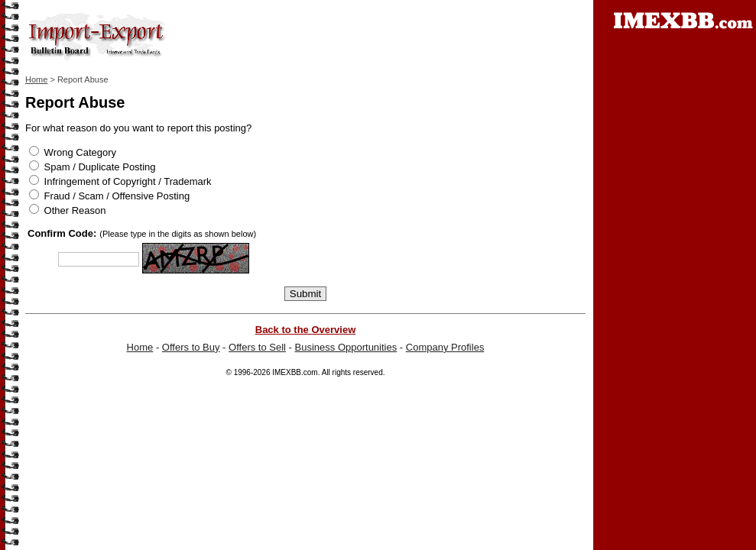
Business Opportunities (346, 347)
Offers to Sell (257, 347)
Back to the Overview (306, 330)
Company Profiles (445, 347)
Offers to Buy (191, 347)
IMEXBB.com (295, 372)
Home (36, 79)
